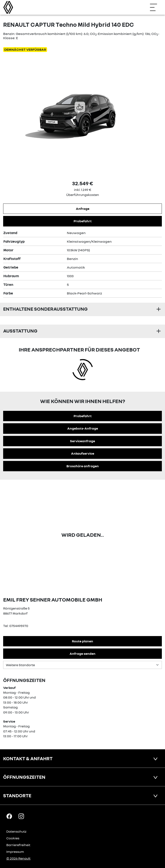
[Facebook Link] (9, 816)
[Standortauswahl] (82, 665)
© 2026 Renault (18, 858)
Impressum (15, 852)
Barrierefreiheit (18, 845)
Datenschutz (16, 831)
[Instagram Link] (21, 816)
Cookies (13, 838)
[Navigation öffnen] (156, 7)
